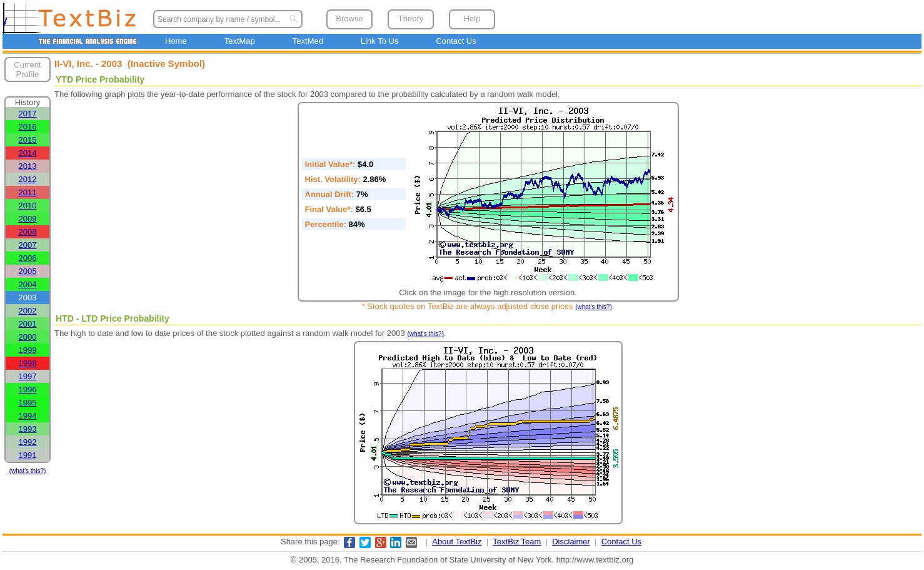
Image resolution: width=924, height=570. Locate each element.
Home (176, 41)
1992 (28, 442)
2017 (28, 114)
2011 (28, 192)
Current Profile (27, 69)
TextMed (308, 41)
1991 (28, 455)
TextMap (240, 41)
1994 (28, 416)
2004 (28, 284)
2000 (28, 337)
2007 (28, 245)
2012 (28, 179)
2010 (28, 206)
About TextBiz (457, 542)
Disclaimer (571, 542)
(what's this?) (28, 471)
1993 (28, 429)
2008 (28, 232)
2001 (28, 324)
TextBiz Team (517, 542)
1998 (28, 363)
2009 (28, 219)
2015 (28, 140)
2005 (28, 271)
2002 (28, 311)
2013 (28, 166)
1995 (28, 403)
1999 (28, 350)
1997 (28, 376)
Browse (349, 18)
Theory (411, 18)
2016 (28, 127)
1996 (28, 389)
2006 (28, 258)
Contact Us (456, 41)
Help (472, 18)
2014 (28, 153)
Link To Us (379, 41)
